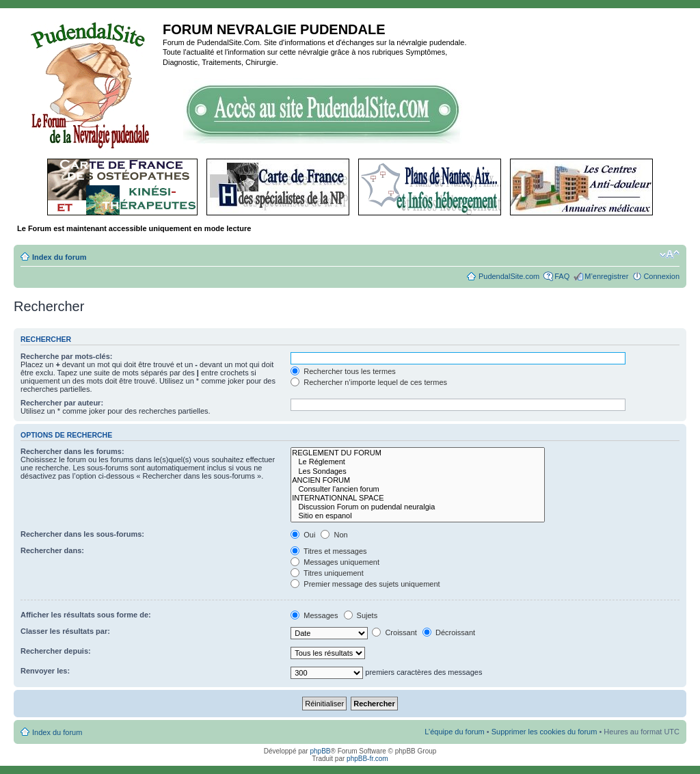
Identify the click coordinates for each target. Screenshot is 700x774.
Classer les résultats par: (65, 631)
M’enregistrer (606, 276)
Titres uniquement (327, 573)
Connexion (661, 276)
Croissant (394, 632)
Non (334, 535)
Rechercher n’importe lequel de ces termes (369, 382)
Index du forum (59, 257)
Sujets (361, 615)
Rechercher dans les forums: (72, 451)
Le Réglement (417, 462)
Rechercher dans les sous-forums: (82, 534)
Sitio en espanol (417, 516)
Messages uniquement (335, 562)
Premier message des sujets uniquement (365, 584)
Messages (314, 615)
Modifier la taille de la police (670, 254)
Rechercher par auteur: (62, 403)
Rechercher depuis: (56, 651)
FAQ (562, 276)
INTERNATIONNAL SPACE (417, 498)
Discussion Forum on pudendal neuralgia (417, 507)
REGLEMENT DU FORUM (417, 453)
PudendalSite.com (509, 276)
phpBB (320, 751)
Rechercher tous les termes (343, 371)
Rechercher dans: (52, 550)
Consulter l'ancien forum (417, 489)
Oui (303, 535)
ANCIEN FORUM (417, 480)
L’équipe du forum (454, 732)
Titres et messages (328, 551)
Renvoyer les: (45, 671)
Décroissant (449, 632)
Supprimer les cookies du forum (544, 732)
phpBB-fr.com (367, 759)
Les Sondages (417, 471)
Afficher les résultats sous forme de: (86, 615)
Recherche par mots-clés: (67, 356)
